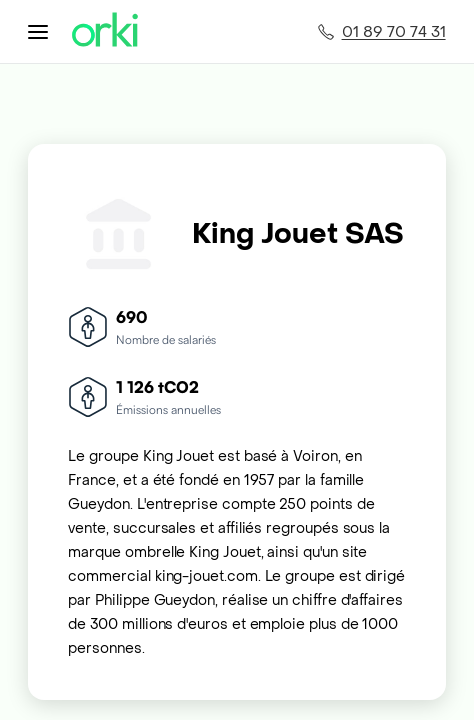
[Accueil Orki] (105, 31)
